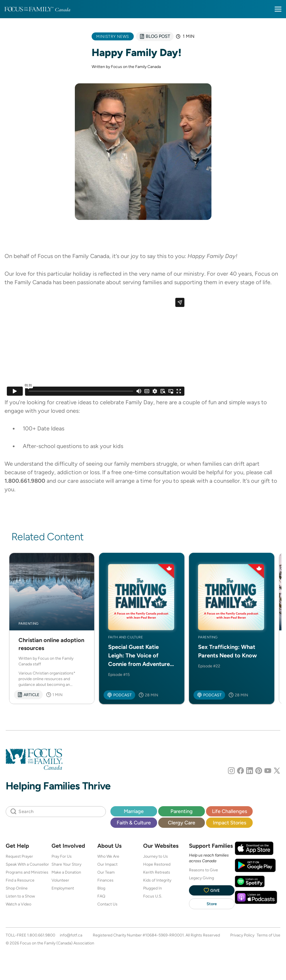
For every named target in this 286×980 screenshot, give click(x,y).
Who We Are (108, 856)
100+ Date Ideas (44, 428)
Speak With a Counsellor (27, 864)
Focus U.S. (153, 896)
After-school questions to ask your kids (73, 446)
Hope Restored (157, 864)
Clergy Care (182, 823)
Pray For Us (62, 856)
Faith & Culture (134, 823)
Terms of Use (268, 935)
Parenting (182, 811)
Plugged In (153, 888)
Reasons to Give (203, 870)
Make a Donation (66, 872)
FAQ (101, 896)
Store (212, 904)
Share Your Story (66, 864)
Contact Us (107, 904)
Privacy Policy (242, 935)
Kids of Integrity (157, 880)
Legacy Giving (201, 878)
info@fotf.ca (71, 935)
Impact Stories (230, 823)
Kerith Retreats (157, 872)
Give (212, 890)
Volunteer (60, 880)
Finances (105, 880)
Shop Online (17, 888)
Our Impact (107, 864)
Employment (63, 888)
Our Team (106, 872)
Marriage (134, 811)
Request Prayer (19, 856)
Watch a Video (18, 904)
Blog (101, 888)
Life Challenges (230, 811)
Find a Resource (20, 880)
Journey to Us (156, 856)
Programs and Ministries (27, 872)
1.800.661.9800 (41, 935)
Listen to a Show (20, 896)
